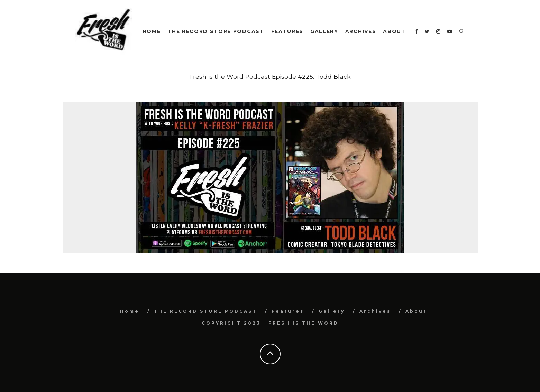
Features (287, 31)
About (394, 31)
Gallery (324, 31)
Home (152, 31)
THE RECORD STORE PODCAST (216, 31)
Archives (361, 31)
